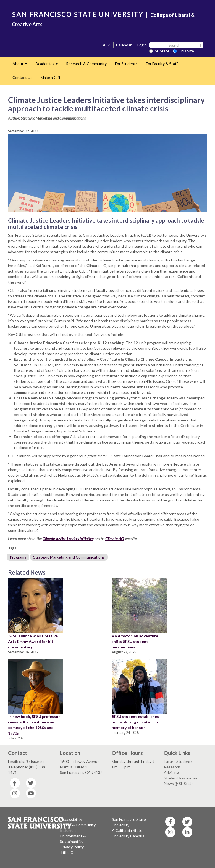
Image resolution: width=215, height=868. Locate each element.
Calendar (124, 45)
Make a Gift (51, 77)
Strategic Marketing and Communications (69, 557)
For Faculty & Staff (162, 64)
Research (172, 767)
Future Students (178, 761)
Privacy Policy (72, 847)
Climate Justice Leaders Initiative (68, 539)
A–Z (107, 45)
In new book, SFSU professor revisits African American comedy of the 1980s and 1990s (34, 725)
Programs (18, 557)
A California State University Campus (128, 833)
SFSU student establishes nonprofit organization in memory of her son (135, 722)
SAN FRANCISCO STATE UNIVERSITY (78, 14)
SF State (159, 51)
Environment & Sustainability (73, 839)
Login (142, 45)
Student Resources (181, 778)
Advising (171, 772)
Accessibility (71, 819)
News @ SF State (179, 783)
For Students (126, 64)
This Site (183, 51)
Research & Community (86, 64)
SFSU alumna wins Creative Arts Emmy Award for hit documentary (33, 641)
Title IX (67, 852)
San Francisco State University (129, 822)
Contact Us (22, 77)
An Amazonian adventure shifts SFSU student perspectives (135, 641)
